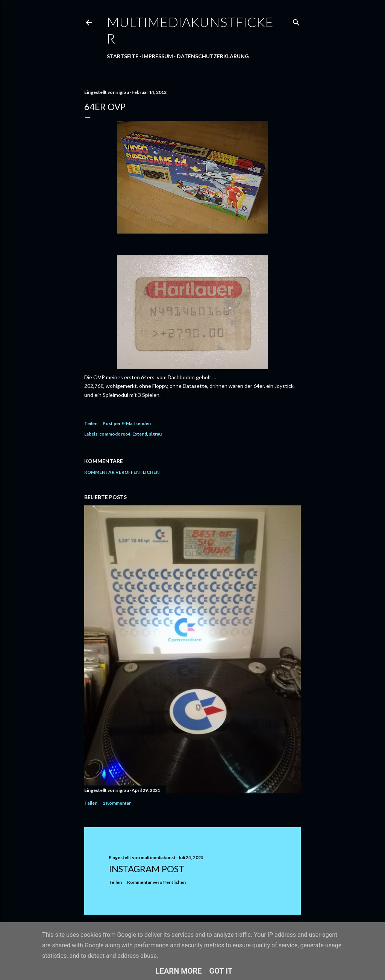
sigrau (155, 434)
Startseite (123, 56)
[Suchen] (296, 21)
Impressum (158, 56)
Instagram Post (146, 869)
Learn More (179, 971)
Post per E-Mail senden (127, 423)
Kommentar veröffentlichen (122, 472)
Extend (140, 434)
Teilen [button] (91, 423)
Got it (221, 971)
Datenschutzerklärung (213, 56)
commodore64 (115, 434)
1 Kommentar (117, 803)
